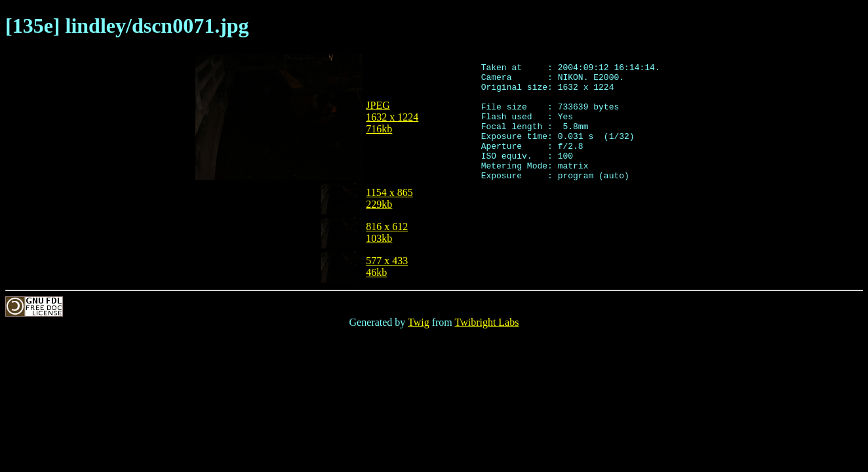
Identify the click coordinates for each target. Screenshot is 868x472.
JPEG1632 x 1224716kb (392, 117)
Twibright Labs (486, 322)
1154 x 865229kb (389, 198)
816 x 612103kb (387, 232)
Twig (419, 322)
